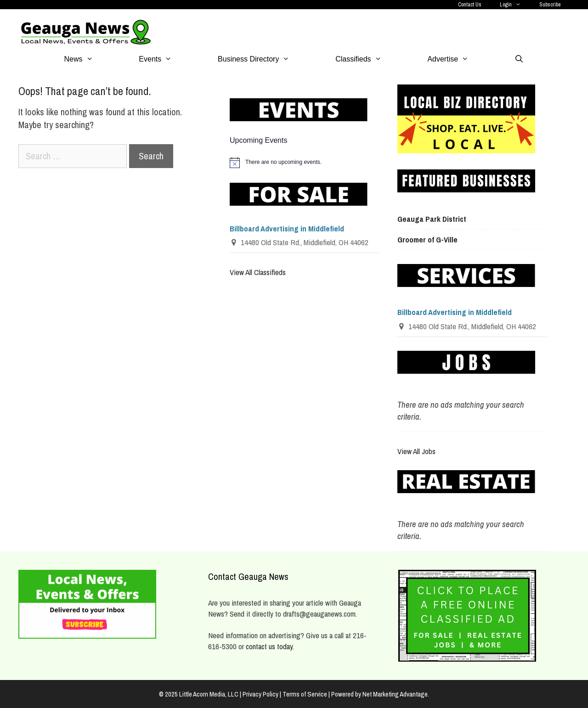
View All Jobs (416, 451)
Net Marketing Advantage (395, 694)
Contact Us (470, 5)
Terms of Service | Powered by (322, 694)
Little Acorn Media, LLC (209, 694)
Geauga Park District (432, 219)
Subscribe (550, 5)
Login (515, 5)
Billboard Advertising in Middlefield (287, 229)
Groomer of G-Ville (427, 239)
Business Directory (265, 59)
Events (167, 59)
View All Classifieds (258, 272)
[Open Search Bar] (519, 59)
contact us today (269, 646)
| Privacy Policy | (261, 694)
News (90, 59)
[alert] (304, 163)
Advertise (459, 59)
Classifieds (370, 59)
